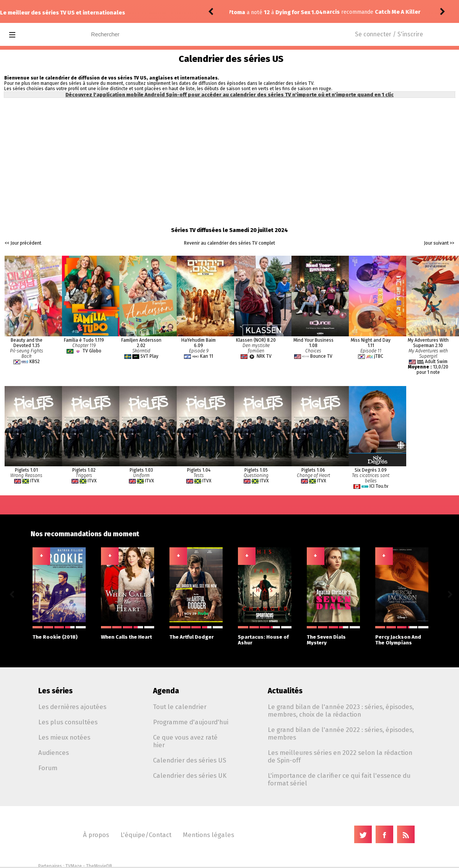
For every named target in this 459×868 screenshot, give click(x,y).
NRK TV (264, 356)
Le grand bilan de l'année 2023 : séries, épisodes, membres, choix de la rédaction (341, 711)
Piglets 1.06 (313, 470)
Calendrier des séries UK (190, 776)
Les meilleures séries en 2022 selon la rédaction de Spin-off (340, 756)
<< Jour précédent (23, 243)
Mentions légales (208, 835)
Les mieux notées (64, 737)
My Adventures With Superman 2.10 (428, 343)
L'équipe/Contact (146, 835)
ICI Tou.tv (379, 486)
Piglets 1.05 (256, 470)
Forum (48, 768)
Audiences (54, 753)
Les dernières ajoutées (72, 707)
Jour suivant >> (439, 243)
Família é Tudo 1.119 (84, 340)
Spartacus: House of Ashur (264, 636)
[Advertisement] (230, 157)
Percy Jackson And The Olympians (402, 636)
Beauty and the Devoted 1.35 (27, 343)
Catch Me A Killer (306, 12)
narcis (240, 12)
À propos (96, 835)
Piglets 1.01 (26, 470)
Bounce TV (321, 356)
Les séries (55, 691)
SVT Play (149, 356)
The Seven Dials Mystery (333, 636)
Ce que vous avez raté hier (185, 741)
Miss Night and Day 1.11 (371, 343)
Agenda (166, 691)
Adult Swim (436, 362)
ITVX (35, 481)
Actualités (285, 691)
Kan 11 (207, 356)
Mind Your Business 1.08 (313, 343)
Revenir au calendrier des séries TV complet (229, 243)
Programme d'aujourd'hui (191, 722)
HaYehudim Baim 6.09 (199, 343)
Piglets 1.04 (199, 470)
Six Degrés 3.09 (371, 470)
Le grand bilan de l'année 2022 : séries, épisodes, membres (341, 733)
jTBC (379, 356)
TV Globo (92, 351)
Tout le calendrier (180, 707)
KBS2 (35, 362)
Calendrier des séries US (190, 760)
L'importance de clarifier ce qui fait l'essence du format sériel (339, 779)
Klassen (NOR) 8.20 (256, 340)
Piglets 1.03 (141, 470)
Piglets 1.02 (84, 470)
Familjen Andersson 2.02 (141, 343)
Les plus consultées (68, 722)
